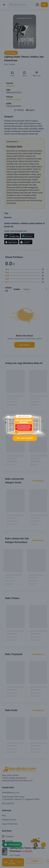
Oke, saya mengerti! (25, 438)
